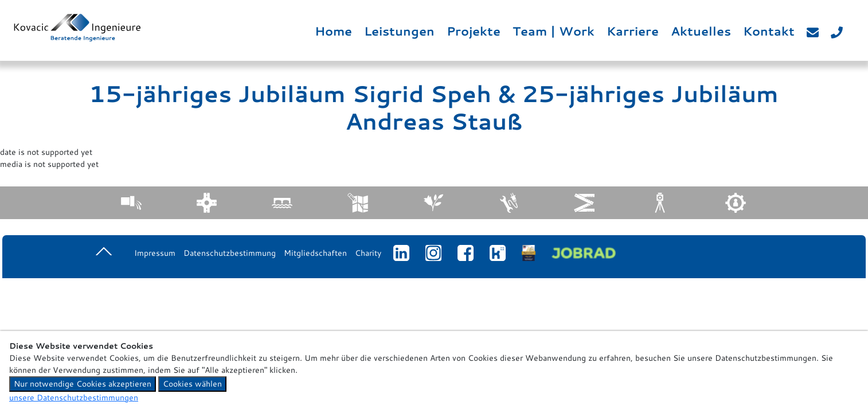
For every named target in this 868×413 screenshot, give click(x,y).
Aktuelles (701, 31)
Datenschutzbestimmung (230, 253)
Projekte (474, 31)
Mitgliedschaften (315, 253)
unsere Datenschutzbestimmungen (74, 398)
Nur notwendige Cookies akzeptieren (83, 384)
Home (333, 31)
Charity (368, 253)
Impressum (155, 253)
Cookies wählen (192, 384)
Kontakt (769, 31)
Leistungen (399, 31)
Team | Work (554, 31)
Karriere (633, 31)
